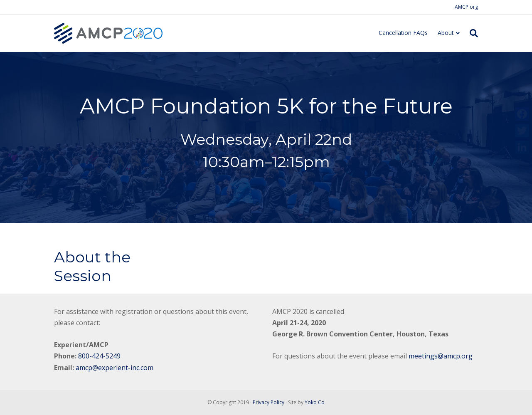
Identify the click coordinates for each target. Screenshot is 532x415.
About (446, 33)
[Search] (471, 33)
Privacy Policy (268, 402)
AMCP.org (466, 7)
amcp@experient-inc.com (115, 368)
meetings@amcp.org (441, 356)
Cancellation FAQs (403, 33)
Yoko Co (315, 402)
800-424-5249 (99, 356)
